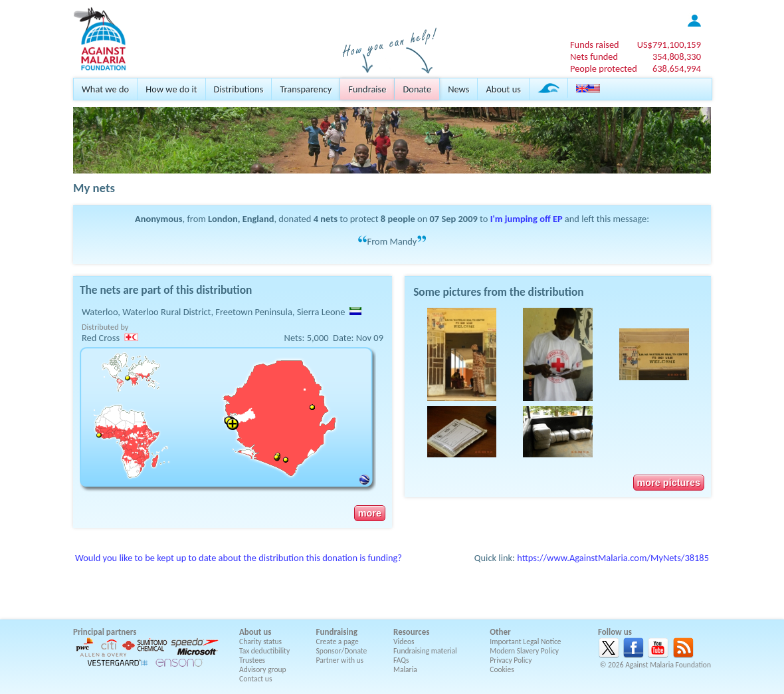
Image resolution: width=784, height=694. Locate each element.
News (458, 89)
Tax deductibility (264, 651)
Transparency (306, 89)
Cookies (502, 669)
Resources (411, 632)
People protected (604, 68)
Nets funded (594, 57)
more (370, 513)
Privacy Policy (511, 660)
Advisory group (263, 669)
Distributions (239, 89)
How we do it (171, 89)
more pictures (669, 483)
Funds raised (595, 45)
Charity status (260, 641)
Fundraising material (425, 651)
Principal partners (105, 632)
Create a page (338, 641)
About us (503, 89)
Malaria (405, 669)
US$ (669, 45)
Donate (417, 89)
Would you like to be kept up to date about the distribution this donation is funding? (239, 558)
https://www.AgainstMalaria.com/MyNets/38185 (613, 558)
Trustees (252, 660)
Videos (404, 641)
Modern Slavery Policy (524, 651)
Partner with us (340, 660)
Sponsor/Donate (342, 651)
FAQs (401, 660)
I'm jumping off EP (527, 219)
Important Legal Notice (525, 641)
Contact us (255, 679)
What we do (105, 89)
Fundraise (367, 89)
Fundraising (337, 632)
